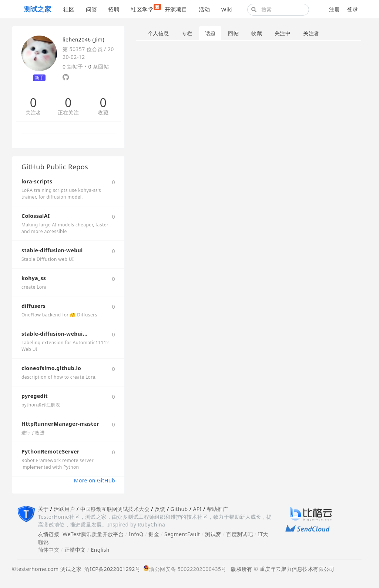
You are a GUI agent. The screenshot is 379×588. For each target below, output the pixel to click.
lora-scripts (37, 181)
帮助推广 (218, 509)
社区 (69, 9)
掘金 (154, 534)
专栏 (187, 33)
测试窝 (213, 534)
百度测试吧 (239, 534)
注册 (334, 9)
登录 (353, 9)
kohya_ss (34, 278)
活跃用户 (64, 509)
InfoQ (136, 534)
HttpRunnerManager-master (60, 424)
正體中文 (75, 550)
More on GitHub (95, 480)
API (197, 509)
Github (179, 509)
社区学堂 (145, 8)
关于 (43, 509)
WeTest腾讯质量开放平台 (93, 534)
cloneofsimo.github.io (51, 368)
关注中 (283, 33)
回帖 (233, 33)
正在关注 (68, 113)
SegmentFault (182, 534)
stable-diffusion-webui (52, 250)
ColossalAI (36, 216)
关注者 (33, 113)
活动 (204, 9)
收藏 (103, 113)
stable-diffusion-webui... (55, 334)
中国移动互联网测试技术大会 (115, 509)
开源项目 (176, 9)
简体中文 (49, 550)
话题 (210, 33)
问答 (92, 9)
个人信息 (158, 33)
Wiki (227, 9)
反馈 (160, 509)
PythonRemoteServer (51, 451)
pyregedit (35, 396)
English (100, 550)
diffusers (33, 306)
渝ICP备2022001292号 (111, 569)
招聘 (114, 9)
